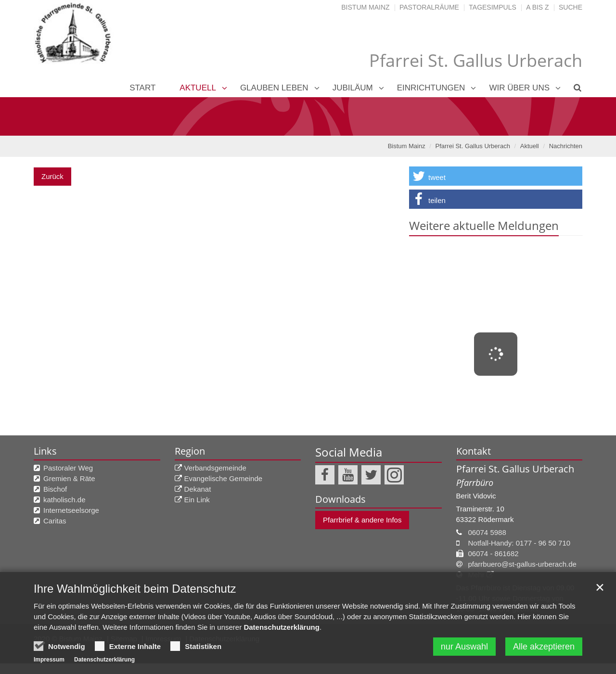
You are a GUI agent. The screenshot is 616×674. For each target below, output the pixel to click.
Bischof (55, 489)
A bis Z (537, 7)
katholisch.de (64, 500)
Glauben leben (274, 88)
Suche (571, 7)
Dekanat (198, 489)
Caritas (55, 521)
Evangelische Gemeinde (224, 478)
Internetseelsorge (71, 510)
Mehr (476, 575)
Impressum (49, 664)
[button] (496, 176)
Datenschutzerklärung (282, 631)
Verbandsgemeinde (215, 468)
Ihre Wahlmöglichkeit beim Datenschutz (135, 593)
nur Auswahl (464, 651)
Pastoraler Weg (68, 468)
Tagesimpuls (493, 7)
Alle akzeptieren (544, 651)
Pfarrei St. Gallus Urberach (473, 146)
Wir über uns (519, 88)
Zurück (52, 176)
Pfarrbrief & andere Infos (362, 520)
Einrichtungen (431, 88)
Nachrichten (566, 146)
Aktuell (198, 88)
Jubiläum (353, 88)
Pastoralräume (429, 7)
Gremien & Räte (69, 478)
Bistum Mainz (365, 7)
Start (142, 88)
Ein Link (197, 500)
